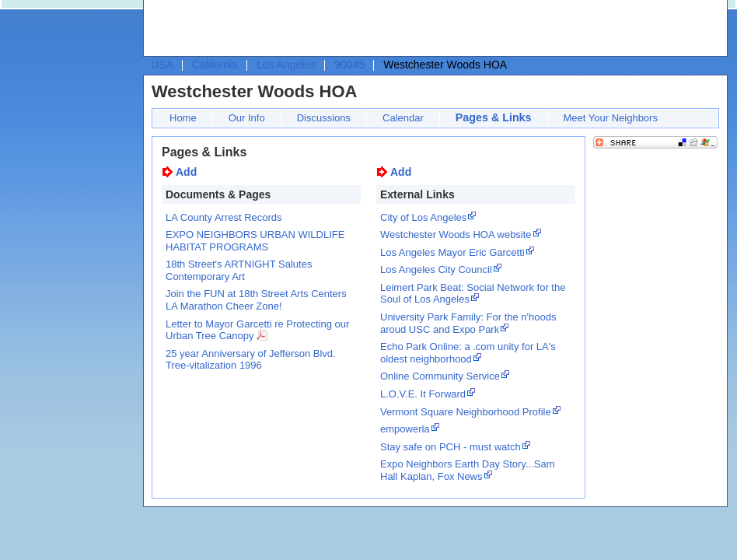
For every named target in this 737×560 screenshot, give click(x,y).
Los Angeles (286, 65)
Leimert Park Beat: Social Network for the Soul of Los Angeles (473, 294)
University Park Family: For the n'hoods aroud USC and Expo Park (468, 323)
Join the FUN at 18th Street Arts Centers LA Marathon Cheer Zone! (256, 300)
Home (183, 118)
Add (186, 172)
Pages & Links (494, 117)
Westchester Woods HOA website (456, 234)
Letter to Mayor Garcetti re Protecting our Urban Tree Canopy (257, 330)
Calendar (403, 118)
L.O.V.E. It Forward (423, 394)
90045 (349, 65)
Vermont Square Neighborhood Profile (466, 412)
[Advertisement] (259, 32)
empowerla (405, 429)
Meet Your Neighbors (611, 118)
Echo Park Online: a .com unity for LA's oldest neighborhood (468, 353)
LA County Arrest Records (224, 217)
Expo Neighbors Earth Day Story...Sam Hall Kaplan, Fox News (467, 470)
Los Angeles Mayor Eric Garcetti (452, 252)
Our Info (247, 118)
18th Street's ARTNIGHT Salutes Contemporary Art (239, 270)
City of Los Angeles (423, 217)
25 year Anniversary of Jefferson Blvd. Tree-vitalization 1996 (251, 360)
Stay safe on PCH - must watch (451, 447)
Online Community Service (440, 376)
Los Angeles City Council (436, 269)
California (215, 65)
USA (162, 65)
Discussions (324, 118)
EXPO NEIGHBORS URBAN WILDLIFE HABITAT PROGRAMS (255, 241)
